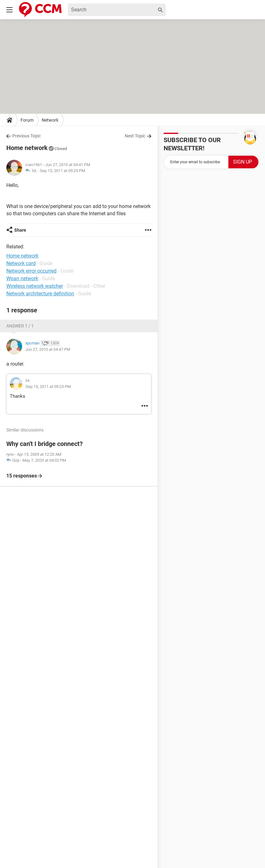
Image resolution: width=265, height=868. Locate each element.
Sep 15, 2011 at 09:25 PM (62, 171)
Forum (27, 120)
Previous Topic (27, 136)
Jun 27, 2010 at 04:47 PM (48, 349)
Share (20, 230)
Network (50, 120)
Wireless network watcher (35, 286)
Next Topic (135, 136)
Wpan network (22, 278)
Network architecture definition (40, 294)
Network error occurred (31, 271)
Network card (21, 263)
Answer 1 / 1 (20, 326)
